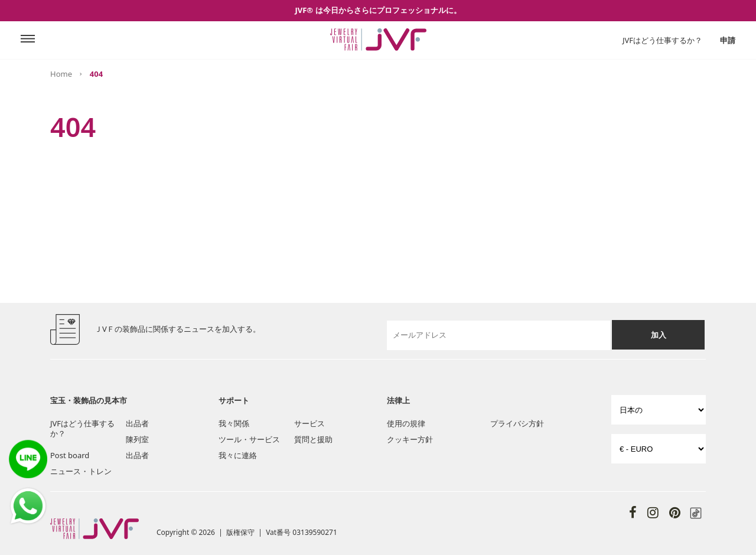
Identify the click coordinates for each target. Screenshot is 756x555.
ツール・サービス (249, 439)
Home (61, 74)
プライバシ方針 (517, 423)
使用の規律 (406, 423)
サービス (309, 423)
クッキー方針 (410, 439)
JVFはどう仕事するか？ (662, 40)
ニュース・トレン (81, 471)
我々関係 (234, 423)
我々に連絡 (238, 455)
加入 (659, 335)
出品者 (137, 423)
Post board (70, 455)
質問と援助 (313, 439)
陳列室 (137, 439)
